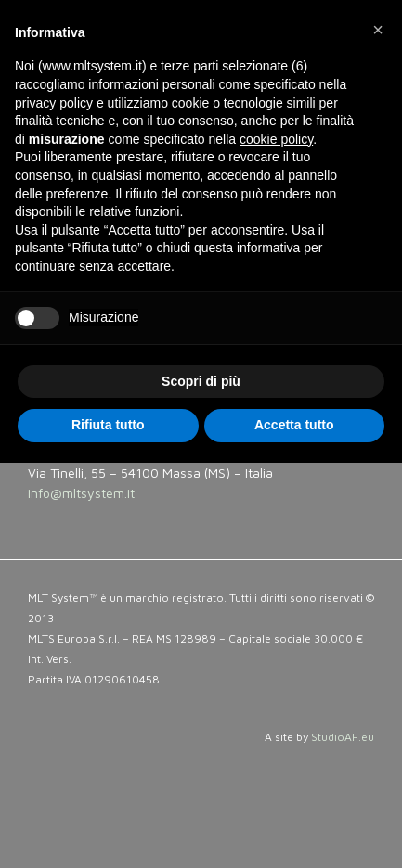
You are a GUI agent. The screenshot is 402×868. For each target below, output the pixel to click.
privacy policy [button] (54, 103)
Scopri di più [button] (201, 381)
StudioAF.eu (343, 737)
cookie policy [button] (276, 139)
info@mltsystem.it (81, 493)
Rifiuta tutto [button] (108, 425)
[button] (378, 30)
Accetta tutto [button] (294, 425)
